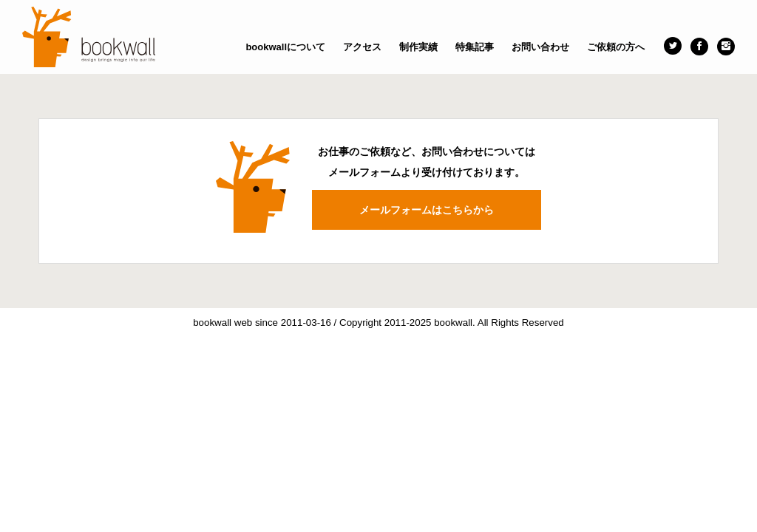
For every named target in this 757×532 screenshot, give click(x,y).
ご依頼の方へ (616, 47)
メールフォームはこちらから (427, 210)
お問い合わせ (540, 47)
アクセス (362, 47)
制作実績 (418, 47)
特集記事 (475, 47)
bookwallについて (285, 47)
